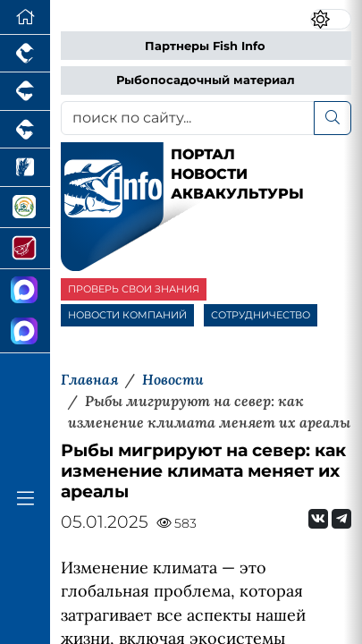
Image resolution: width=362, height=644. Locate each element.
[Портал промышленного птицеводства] (25, 54)
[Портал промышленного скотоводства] (25, 130)
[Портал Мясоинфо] (25, 249)
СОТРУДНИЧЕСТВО (261, 315)
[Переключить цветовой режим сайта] (331, 19)
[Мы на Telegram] (341, 519)
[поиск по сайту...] (188, 118)
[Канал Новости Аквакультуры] (25, 290)
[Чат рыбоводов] (25, 332)
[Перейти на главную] (25, 17)
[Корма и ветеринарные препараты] (25, 208)
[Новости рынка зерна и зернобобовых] (25, 167)
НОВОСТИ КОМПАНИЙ (127, 315)
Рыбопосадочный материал (206, 80)
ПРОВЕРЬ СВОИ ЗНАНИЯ (134, 289)
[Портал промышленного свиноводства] (25, 91)
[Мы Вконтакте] (318, 519)
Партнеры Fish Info (205, 46)
